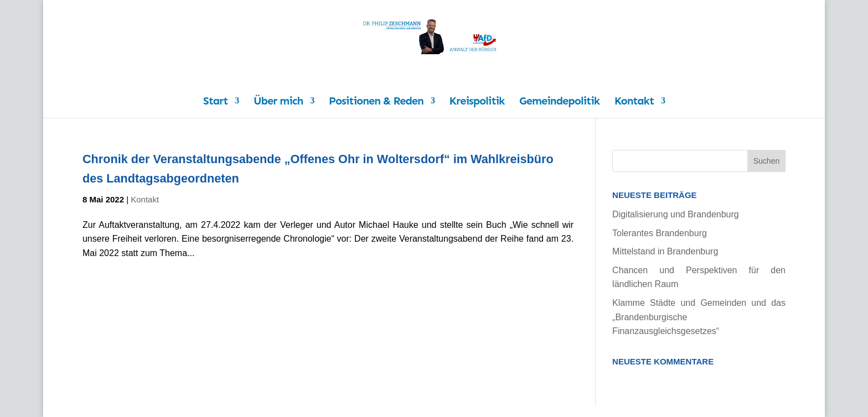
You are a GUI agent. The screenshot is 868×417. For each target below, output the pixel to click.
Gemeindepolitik (559, 102)
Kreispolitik (477, 102)
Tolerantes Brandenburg (660, 233)
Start (215, 102)
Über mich (278, 102)
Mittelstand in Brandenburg (665, 251)
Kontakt (634, 102)
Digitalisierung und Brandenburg (676, 214)
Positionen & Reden (376, 102)
